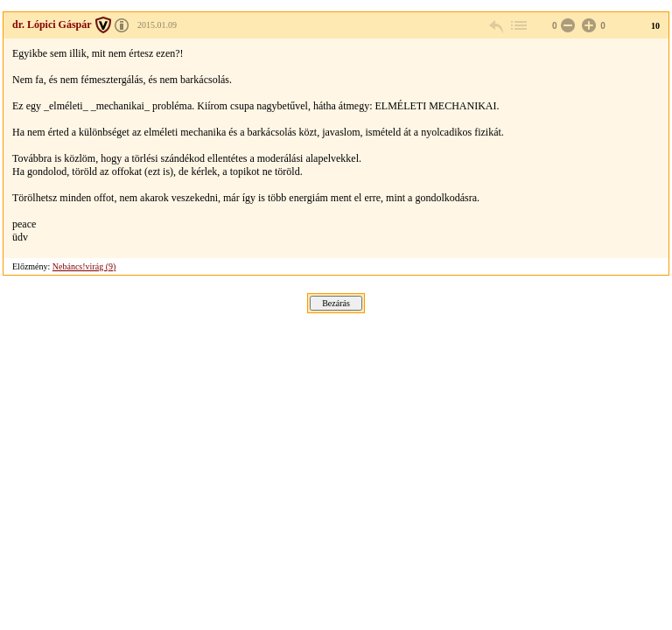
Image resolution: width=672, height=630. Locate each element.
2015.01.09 (157, 25)
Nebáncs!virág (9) (84, 266)
